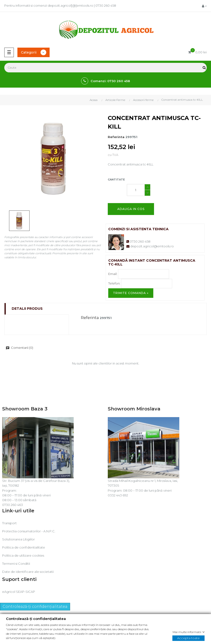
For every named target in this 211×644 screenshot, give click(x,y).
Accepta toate (188, 638)
